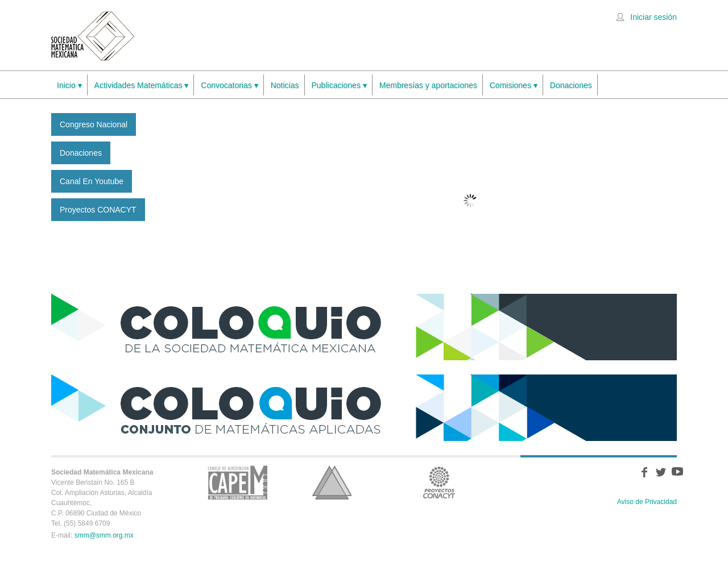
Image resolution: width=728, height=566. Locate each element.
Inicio (69, 86)
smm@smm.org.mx (104, 535)
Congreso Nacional (94, 124)
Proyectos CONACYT (98, 210)
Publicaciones (339, 86)
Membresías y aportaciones (428, 85)
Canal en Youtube (92, 181)
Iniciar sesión (653, 17)
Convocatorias (229, 86)
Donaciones (571, 85)
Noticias (285, 85)
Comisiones (514, 86)
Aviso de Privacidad (647, 502)
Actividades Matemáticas (142, 86)
